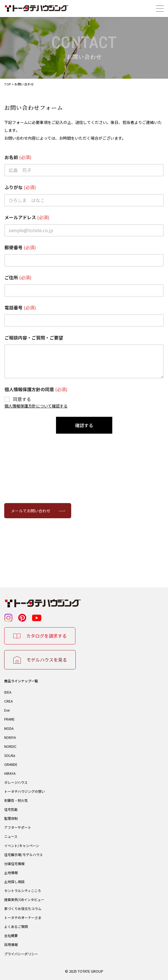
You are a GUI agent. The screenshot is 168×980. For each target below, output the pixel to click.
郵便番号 (20, 247)
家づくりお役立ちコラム (23, 908)
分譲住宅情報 (14, 864)
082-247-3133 (84, 547)
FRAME (9, 719)
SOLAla (10, 755)
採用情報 (11, 944)
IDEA (8, 692)
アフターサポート (18, 827)
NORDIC (10, 746)
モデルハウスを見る (47, 660)
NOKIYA (10, 737)
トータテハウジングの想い (24, 791)
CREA (8, 701)
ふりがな (20, 187)
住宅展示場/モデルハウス (23, 855)
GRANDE (11, 764)
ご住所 (18, 278)
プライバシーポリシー (21, 954)
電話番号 (20, 308)
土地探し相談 (14, 881)
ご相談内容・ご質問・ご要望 (34, 338)
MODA (9, 728)
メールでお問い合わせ (31, 511)
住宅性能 (11, 809)
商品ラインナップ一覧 (21, 681)
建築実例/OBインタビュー (24, 899)
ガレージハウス (16, 782)
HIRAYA (10, 773)
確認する (84, 425)
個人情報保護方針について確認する (36, 406)
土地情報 (11, 873)
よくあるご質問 (16, 926)
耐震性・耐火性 (16, 800)
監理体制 (11, 818)
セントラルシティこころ (23, 890)
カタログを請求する (46, 636)
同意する (22, 399)
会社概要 (11, 935)
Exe (7, 710)
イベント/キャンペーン (22, 846)
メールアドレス (27, 217)
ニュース (11, 836)
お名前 (18, 157)
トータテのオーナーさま (23, 917)
